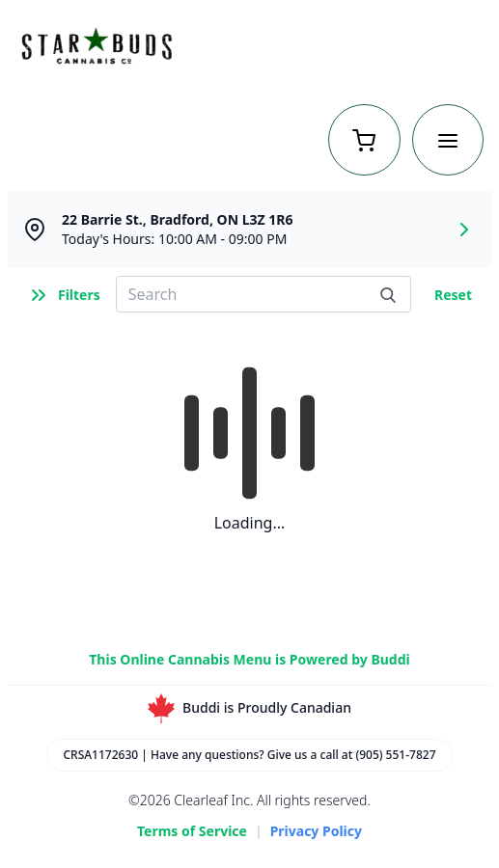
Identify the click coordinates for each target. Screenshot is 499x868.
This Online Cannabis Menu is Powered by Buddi (249, 659)
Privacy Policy (316, 831)
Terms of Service (192, 831)
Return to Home (426, 48)
